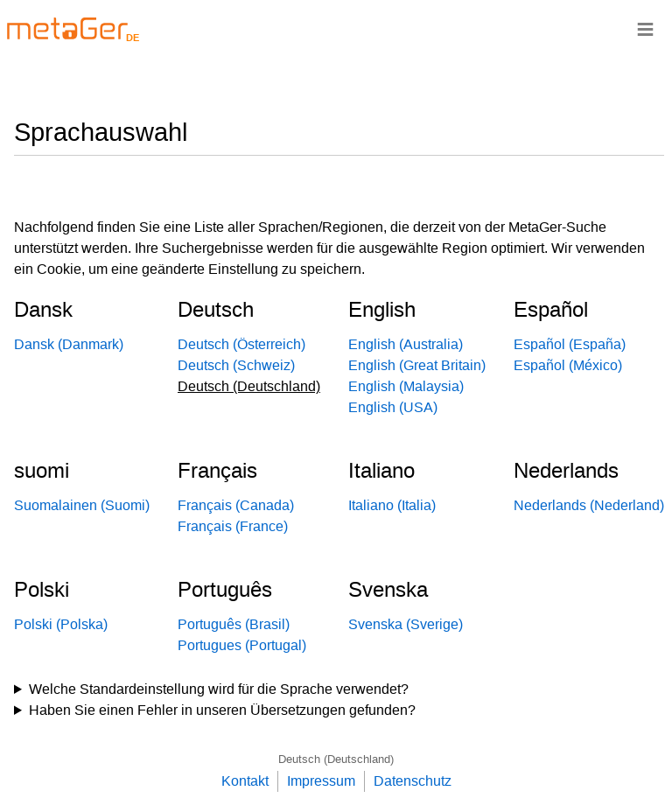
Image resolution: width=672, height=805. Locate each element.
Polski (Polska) (61, 624)
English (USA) (393, 407)
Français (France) (233, 526)
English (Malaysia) (406, 386)
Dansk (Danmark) (69, 344)
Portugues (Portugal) (242, 645)
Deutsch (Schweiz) (236, 365)
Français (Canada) (236, 505)
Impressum (321, 781)
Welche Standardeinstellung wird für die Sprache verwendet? (219, 689)
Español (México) (568, 365)
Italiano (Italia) (392, 505)
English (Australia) (406, 344)
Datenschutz (413, 781)
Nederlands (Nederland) (589, 505)
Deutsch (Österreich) (241, 344)
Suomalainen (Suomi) (82, 505)
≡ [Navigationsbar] (645, 28)
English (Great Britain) (417, 365)
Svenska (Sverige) (406, 624)
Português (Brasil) (234, 624)
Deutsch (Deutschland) (336, 759)
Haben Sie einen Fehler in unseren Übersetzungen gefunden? (222, 710)
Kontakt (245, 781)
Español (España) (570, 344)
